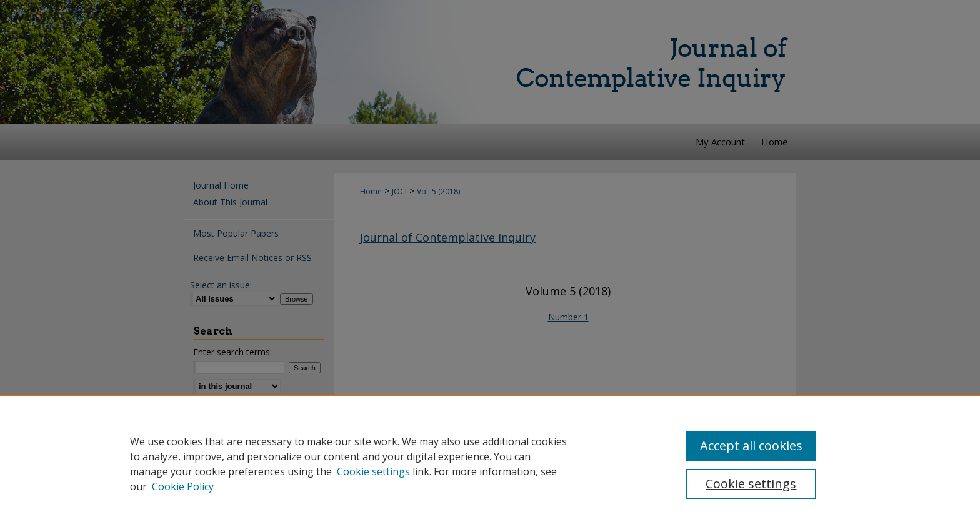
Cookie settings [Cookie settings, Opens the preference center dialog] (751, 484)
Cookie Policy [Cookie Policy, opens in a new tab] (183, 486)
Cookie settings (373, 471)
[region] (490, 463)
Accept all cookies (751, 446)
